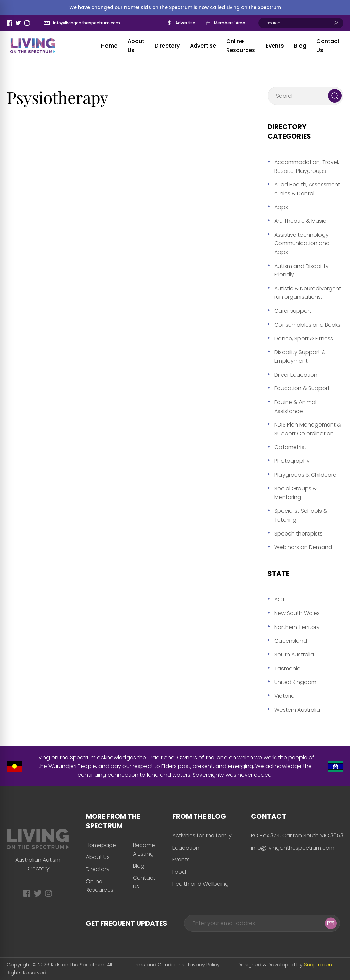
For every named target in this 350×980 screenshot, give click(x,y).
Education (186, 848)
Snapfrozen (318, 965)
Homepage (101, 845)
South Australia (294, 655)
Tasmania (288, 668)
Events (275, 46)
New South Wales (297, 613)
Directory (167, 46)
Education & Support (302, 388)
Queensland (291, 641)
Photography (292, 461)
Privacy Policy (204, 965)
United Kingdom (295, 682)
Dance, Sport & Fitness (304, 338)
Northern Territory (297, 627)
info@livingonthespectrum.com (86, 23)
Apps (281, 207)
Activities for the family (202, 836)
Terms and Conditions (157, 965)
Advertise (185, 23)
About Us (98, 857)
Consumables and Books (307, 325)
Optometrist (290, 447)
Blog (300, 46)
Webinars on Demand (303, 547)
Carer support (293, 311)
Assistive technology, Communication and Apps (302, 243)
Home (109, 46)
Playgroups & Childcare (305, 475)
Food (179, 872)
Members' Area (230, 23)
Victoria (285, 696)
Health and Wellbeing (200, 884)
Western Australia (297, 710)
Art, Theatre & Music (300, 221)
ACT (280, 600)
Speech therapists (298, 534)
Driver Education (296, 375)
